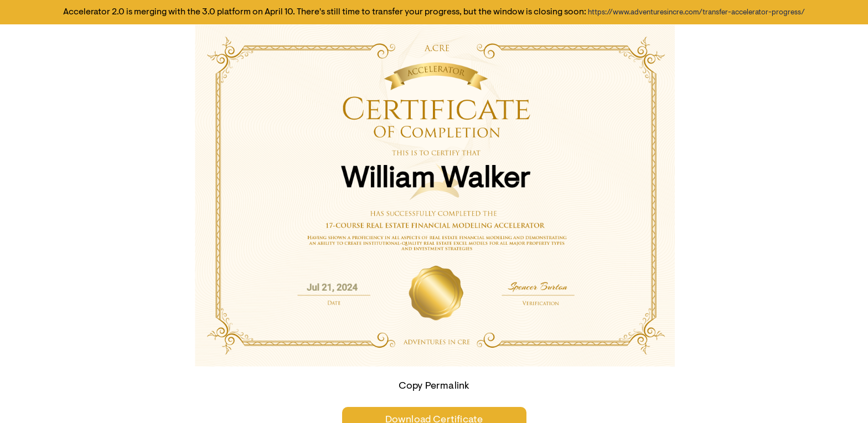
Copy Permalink (434, 386)
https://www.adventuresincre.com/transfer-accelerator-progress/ (696, 12)
